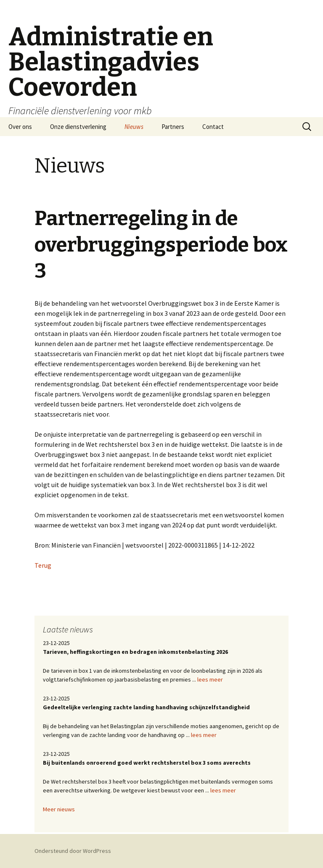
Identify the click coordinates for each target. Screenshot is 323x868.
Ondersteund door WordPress (73, 851)
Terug (43, 565)
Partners (173, 127)
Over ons (20, 127)
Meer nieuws (59, 809)
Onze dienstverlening (78, 127)
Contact (213, 127)
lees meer (210, 679)
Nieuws (134, 127)
